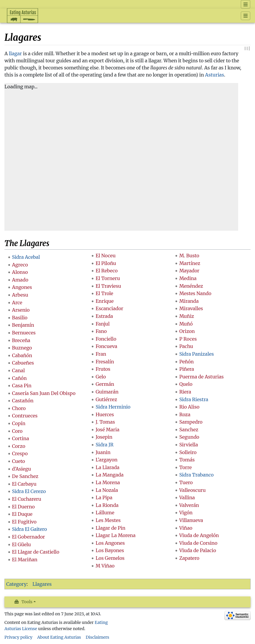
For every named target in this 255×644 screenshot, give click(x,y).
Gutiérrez (106, 399)
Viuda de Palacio (198, 550)
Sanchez (189, 430)
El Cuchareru (27, 499)
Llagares (42, 584)
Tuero (186, 482)
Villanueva (191, 520)
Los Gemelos (110, 558)
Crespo (20, 453)
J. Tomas (105, 422)
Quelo (186, 384)
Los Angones (110, 543)
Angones (22, 287)
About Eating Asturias (59, 637)
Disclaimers (98, 637)
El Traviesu (108, 286)
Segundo (189, 437)
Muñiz (187, 316)
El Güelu (22, 544)
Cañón (20, 378)
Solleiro (188, 452)
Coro (17, 431)
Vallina (187, 497)
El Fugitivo (24, 522)
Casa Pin (22, 386)
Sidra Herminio (113, 407)
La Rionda (107, 505)
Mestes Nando (195, 293)
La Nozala (107, 490)
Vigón (186, 513)
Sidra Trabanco (196, 475)
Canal (18, 370)
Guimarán (107, 392)
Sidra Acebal (26, 257)
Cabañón (22, 355)
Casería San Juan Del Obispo (44, 393)
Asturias (214, 75)
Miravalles (191, 308)
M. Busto (189, 256)
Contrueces (25, 416)
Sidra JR (104, 445)
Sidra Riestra (194, 399)
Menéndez (191, 286)
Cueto (19, 461)
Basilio (20, 318)
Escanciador (109, 308)
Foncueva (106, 346)
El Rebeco (106, 271)
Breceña (21, 340)
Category (16, 584)
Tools (27, 602)
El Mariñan (25, 560)
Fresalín (105, 362)
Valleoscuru (193, 490)
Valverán (189, 505)
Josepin (104, 437)
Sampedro (191, 422)
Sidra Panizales (197, 354)
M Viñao (105, 566)
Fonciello (106, 339)
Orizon (187, 331)
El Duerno (24, 507)
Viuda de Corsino (198, 543)
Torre (185, 467)
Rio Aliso (189, 407)
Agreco (20, 265)
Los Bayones (110, 550)
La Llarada (107, 467)
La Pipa (104, 497)
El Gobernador (29, 537)
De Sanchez (25, 476)
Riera (185, 392)
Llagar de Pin (110, 528)
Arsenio (21, 310)
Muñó (186, 324)
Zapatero (189, 558)
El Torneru (108, 278)
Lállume (105, 513)
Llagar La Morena (116, 535)
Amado (20, 280)
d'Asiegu (22, 469)
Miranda (189, 301)
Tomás (187, 460)
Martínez (190, 263)
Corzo (19, 446)
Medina (188, 278)
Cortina (21, 438)
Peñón (187, 362)
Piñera (187, 369)
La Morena (108, 482)
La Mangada (109, 475)
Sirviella (189, 445)
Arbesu (20, 295)
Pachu (186, 346)
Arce (17, 303)
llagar (15, 53)
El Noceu (106, 256)
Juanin (103, 452)
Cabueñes (23, 363)
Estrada (104, 316)
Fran (101, 354)
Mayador (189, 271)
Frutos (103, 369)
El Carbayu (24, 484)
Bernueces (24, 333)
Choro (19, 408)
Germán (105, 384)
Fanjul (103, 324)
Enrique (105, 301)
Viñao (186, 528)
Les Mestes (108, 520)
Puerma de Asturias (201, 377)
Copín (19, 423)
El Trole (104, 293)
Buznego (22, 348)
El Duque (22, 514)
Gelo (101, 377)
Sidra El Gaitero (30, 529)
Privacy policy (18, 637)
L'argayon (106, 460)
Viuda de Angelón (199, 535)
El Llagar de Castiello (36, 552)
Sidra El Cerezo (29, 491)
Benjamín (23, 325)
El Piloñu (106, 263)
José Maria (107, 430)
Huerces (105, 414)
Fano (101, 331)
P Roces (188, 339)
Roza (185, 414)
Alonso (20, 272)
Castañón (23, 401)
